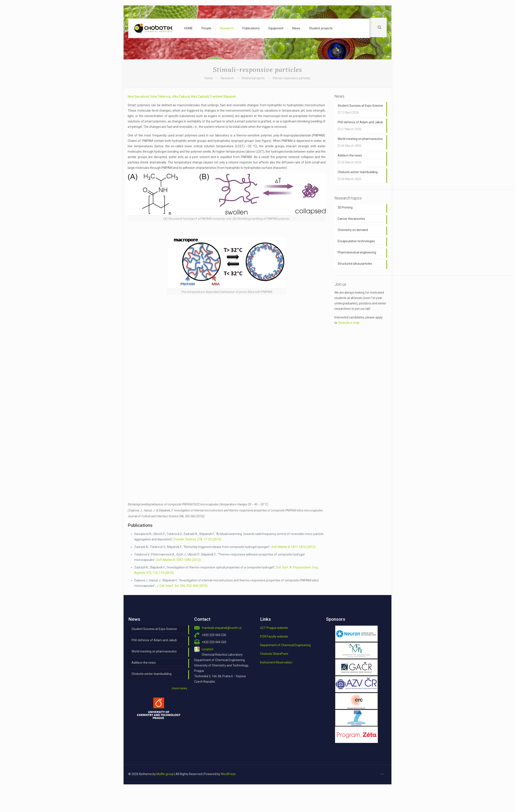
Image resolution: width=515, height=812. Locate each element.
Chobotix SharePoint (274, 654)
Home (209, 78)
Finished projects (253, 78)
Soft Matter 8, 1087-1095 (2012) (179, 560)
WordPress (228, 774)
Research (227, 78)
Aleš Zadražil (200, 97)
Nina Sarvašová (138, 97)
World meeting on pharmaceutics (154, 651)
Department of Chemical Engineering (285, 645)
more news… (180, 688)
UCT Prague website (274, 628)
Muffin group (165, 774)
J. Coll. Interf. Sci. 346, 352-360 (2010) (182, 586)
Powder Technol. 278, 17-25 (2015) (197, 539)
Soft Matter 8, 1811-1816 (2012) (293, 547)
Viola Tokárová (160, 97)
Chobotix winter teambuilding (152, 674)
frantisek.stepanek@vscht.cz (222, 628)
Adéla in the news (144, 663)
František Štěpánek (223, 97)
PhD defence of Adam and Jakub (154, 640)
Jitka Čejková (181, 97)
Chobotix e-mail (349, 323)
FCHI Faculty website (274, 636)
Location (208, 649)
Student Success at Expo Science (154, 629)
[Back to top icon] (382, 774)
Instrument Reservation (276, 662)
